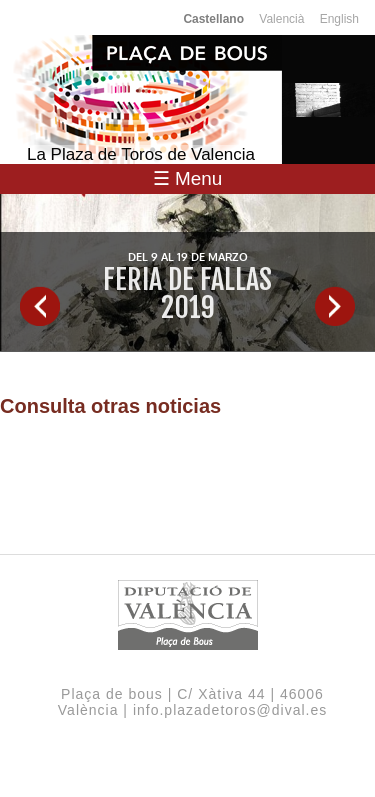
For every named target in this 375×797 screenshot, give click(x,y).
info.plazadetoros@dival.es (230, 710)
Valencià (281, 19)
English (339, 19)
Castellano (213, 19)
